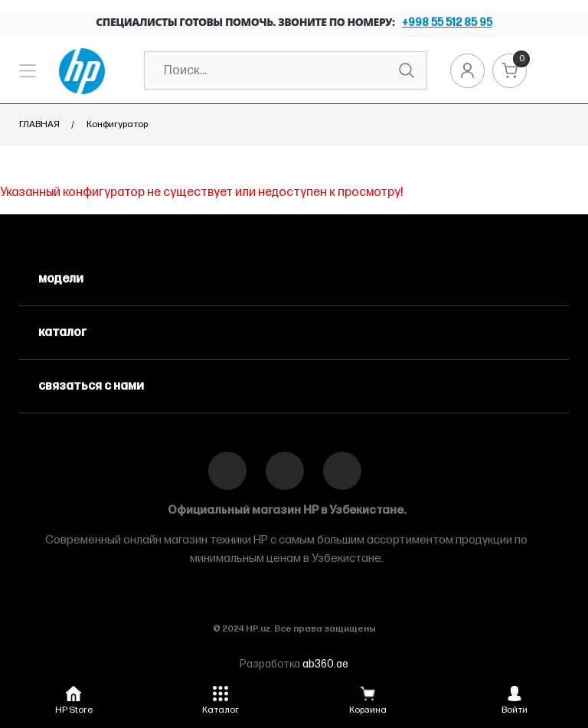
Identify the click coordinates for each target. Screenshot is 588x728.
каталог (62, 333)
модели (61, 279)
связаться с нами (91, 386)
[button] (73, 698)
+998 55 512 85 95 (447, 23)
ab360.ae (325, 664)
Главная (39, 124)
